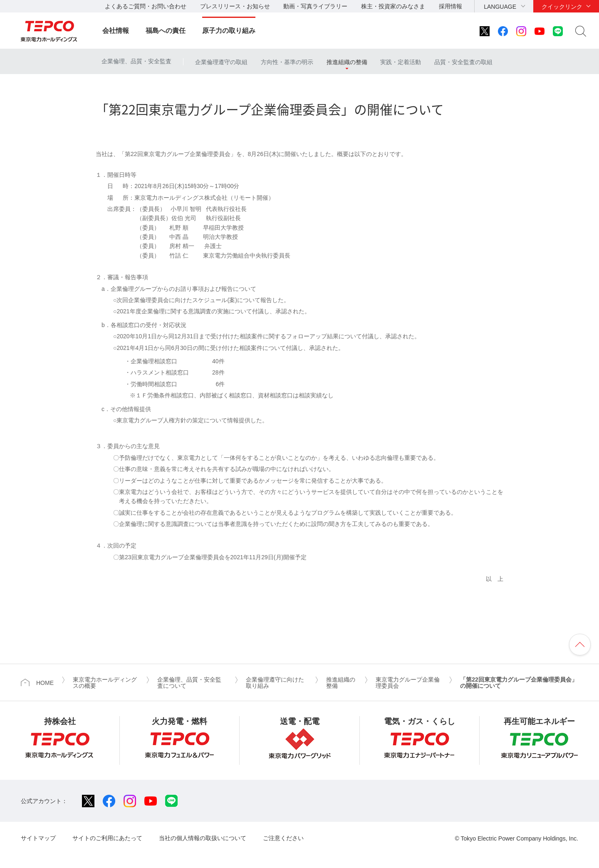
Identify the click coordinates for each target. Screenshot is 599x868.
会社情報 (116, 31)
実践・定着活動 (401, 62)
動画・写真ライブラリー (315, 6)
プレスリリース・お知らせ (235, 6)
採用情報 (450, 6)
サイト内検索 (581, 31)
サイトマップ (38, 838)
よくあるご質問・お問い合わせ (146, 6)
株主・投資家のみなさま (393, 6)
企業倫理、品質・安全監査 (136, 61)
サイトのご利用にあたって (107, 838)
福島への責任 (166, 31)
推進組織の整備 (347, 62)
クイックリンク (562, 7)
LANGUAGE (500, 7)
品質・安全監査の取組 (463, 62)
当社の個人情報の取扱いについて (203, 838)
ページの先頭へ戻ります (580, 645)
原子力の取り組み (229, 31)
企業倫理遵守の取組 (221, 62)
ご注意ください (283, 838)
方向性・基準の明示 (287, 62)
